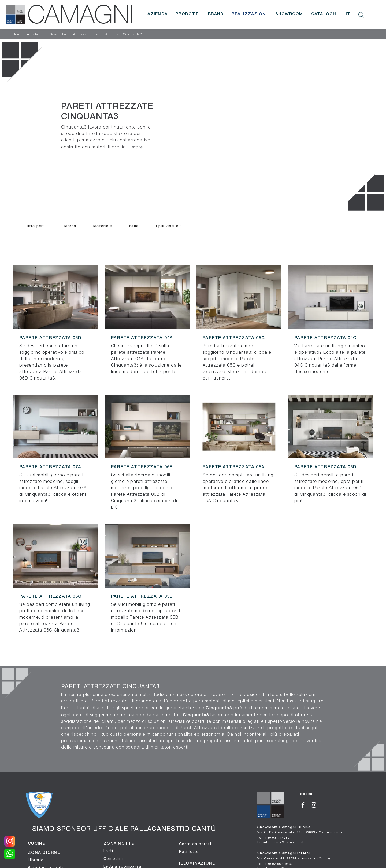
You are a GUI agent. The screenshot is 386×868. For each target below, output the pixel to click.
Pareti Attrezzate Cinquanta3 (118, 34)
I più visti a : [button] (169, 226)
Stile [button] (134, 226)
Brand (216, 14)
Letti (108, 851)
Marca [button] (70, 226)
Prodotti (188, 14)
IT (348, 14)
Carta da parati (195, 844)
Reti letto (189, 852)
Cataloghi (324, 14)
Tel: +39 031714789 (274, 838)
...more (135, 147)
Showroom (289, 14)
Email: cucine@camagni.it (280, 842)
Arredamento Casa (42, 34)
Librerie (36, 860)
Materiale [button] (103, 226)
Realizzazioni (249, 14)
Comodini (113, 859)
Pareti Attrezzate (76, 34)
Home (18, 34)
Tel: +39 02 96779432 (275, 864)
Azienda (157, 14)
